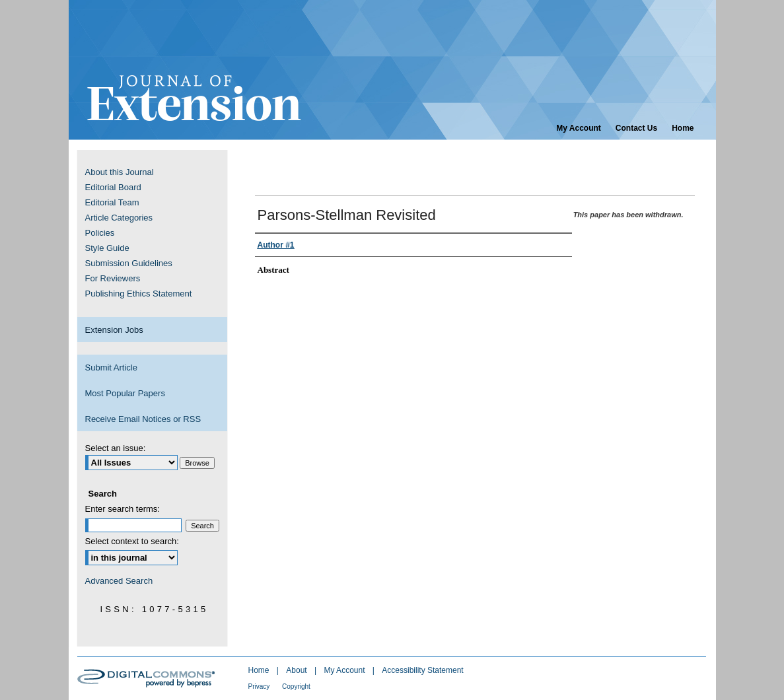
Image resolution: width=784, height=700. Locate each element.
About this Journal (120, 172)
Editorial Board (113, 187)
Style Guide (107, 248)
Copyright (296, 686)
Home (260, 670)
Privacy (260, 686)
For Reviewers (113, 278)
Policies (100, 233)
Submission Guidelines (129, 263)
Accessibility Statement (422, 670)
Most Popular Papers (125, 393)
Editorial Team (112, 202)
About (298, 670)
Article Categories (119, 218)
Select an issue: (116, 448)
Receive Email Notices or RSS (143, 419)
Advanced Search (119, 581)
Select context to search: (132, 541)
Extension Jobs (114, 330)
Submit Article (111, 367)
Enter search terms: (123, 509)
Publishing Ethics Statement (139, 294)
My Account (345, 670)
